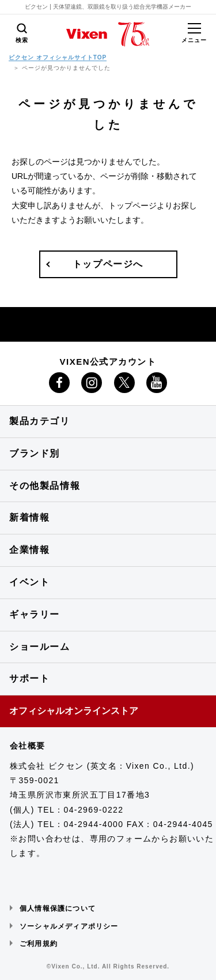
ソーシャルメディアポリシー (69, 926)
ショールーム (40, 647)
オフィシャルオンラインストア (74, 711)
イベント (29, 582)
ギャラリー (35, 614)
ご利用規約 (39, 944)
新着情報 (29, 517)
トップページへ (108, 264)
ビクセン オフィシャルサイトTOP (58, 57)
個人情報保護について (58, 908)
